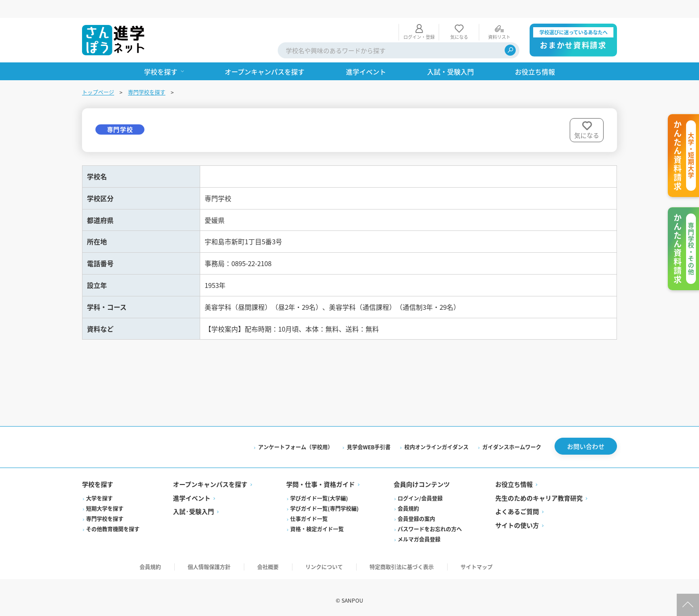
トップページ (98, 74)
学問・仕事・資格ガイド (321, 477)
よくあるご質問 (517, 505)
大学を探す (99, 491)
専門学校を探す (147, 74)
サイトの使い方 (517, 518)
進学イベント (192, 491)
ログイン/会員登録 (420, 491)
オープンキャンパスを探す (210, 477)
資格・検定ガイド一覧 (317, 522)
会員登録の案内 (416, 512)
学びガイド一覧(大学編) (319, 491)
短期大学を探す (105, 502)
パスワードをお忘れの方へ (430, 522)
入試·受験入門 (193, 505)
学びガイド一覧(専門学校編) (325, 502)
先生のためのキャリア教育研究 (539, 491)
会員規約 (408, 502)
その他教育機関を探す (113, 522)
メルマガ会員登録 (419, 532)
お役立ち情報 (514, 477)
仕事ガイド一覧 (309, 512)
